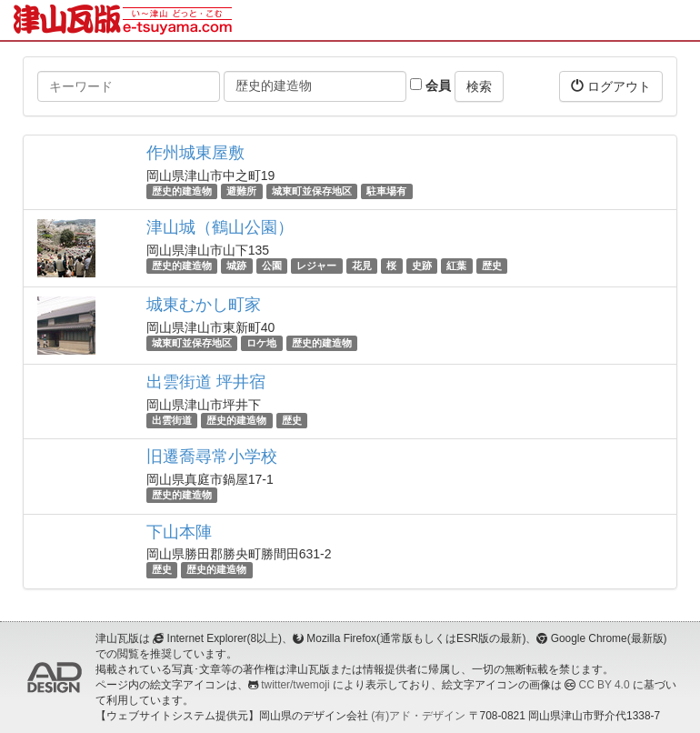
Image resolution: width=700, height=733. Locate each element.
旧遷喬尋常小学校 (212, 457)
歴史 (492, 266)
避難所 (241, 191)
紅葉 (456, 266)
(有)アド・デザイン (418, 716)
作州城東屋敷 (195, 153)
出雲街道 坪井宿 (206, 382)
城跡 (236, 266)
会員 (430, 85)
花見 (362, 266)
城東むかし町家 (204, 305)
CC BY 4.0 (605, 685)
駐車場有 (386, 191)
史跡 (422, 266)
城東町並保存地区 (312, 191)
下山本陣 (179, 532)
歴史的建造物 (182, 191)
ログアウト (611, 86)
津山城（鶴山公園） (220, 227)
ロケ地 (261, 343)
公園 (272, 266)
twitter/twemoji (295, 685)
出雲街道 (172, 420)
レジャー (316, 266)
